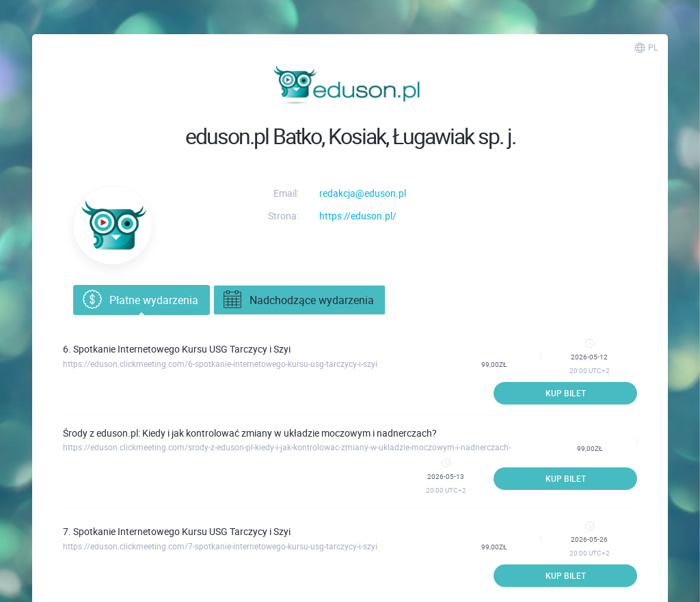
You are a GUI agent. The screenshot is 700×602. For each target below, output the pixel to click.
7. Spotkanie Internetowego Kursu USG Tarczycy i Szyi (177, 531)
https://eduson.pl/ (358, 216)
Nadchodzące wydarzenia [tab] (297, 300)
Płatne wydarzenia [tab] (139, 300)
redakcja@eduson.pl (363, 193)
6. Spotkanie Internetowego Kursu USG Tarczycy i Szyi (177, 349)
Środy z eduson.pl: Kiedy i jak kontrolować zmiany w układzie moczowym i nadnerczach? (250, 433)
